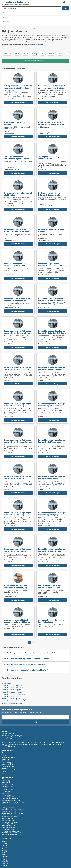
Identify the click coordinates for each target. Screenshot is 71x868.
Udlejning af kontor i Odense (12, 696)
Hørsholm (5, 861)
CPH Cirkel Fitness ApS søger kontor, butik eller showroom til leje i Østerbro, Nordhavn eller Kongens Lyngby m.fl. (52, 301)
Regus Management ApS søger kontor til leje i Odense (52, 477)
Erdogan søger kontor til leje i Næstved (51, 230)
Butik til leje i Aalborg (9, 827)
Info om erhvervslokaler (10, 770)
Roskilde (5, 856)
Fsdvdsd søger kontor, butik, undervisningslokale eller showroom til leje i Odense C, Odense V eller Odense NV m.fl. (52, 588)
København (7, 54)
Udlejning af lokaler (20, 28)
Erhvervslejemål (7, 779)
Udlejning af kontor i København (13, 693)
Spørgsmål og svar (8, 765)
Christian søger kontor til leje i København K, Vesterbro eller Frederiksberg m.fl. (51, 124)
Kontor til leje (6, 793)
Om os (4, 752)
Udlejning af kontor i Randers (12, 698)
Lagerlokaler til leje (8, 829)
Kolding (4, 851)
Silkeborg (5, 852)
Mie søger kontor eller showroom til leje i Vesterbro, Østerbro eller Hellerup (17, 159)
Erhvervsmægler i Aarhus (10, 804)
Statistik (5, 768)
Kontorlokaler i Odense (9, 820)
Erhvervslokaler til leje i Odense (12, 813)
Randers (51, 54)
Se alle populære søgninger (13, 703)
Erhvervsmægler (7, 28)
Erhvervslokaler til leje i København (13, 809)
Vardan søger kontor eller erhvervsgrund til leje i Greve (17, 230)
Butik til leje (6, 782)
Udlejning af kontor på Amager (12, 685)
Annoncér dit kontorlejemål (35, 61)
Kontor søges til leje (34, 28)
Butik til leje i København (10, 799)
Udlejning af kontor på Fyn (11, 691)
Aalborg (34, 54)
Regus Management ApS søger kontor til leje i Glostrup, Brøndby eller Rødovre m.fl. (18, 442)
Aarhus (4, 842)
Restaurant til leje (8, 786)
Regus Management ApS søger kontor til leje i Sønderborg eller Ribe (52, 551)
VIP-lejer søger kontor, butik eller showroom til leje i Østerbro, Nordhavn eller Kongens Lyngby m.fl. (18, 89)
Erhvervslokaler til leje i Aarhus (12, 811)
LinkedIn (15, 746)
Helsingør (5, 863)
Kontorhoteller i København (11, 831)
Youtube (9, 746)
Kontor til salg (6, 684)
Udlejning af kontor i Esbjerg (11, 689)
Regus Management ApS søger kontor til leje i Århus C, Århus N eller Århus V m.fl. (52, 333)
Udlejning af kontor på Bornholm (13, 687)
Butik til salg (6, 781)
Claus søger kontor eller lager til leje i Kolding (18, 194)
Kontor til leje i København (11, 797)
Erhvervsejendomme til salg (11, 800)
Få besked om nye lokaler (61, 2)
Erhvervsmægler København (11, 835)
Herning (5, 860)
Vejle (43, 54)
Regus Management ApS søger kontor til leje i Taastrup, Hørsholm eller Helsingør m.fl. (52, 442)
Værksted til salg (8, 790)
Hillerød (5, 858)
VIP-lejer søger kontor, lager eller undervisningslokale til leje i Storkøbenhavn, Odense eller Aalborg (53, 89)
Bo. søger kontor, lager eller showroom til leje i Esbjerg (16, 586)
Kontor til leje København (10, 817)
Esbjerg (4, 847)
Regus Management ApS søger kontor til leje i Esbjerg (52, 514)
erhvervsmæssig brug (24, 5)
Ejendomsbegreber (8, 766)
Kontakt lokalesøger (18, 102)
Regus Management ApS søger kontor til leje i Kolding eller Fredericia (52, 369)
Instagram (6, 746)
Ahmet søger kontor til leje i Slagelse (16, 123)
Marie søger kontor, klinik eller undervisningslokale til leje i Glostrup (17, 622)
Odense (25, 54)
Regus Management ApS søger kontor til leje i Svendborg (17, 550)
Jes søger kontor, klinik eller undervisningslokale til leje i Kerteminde (16, 266)
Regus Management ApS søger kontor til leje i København (52, 405)
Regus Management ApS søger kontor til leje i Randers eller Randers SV (17, 333)
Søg (66, 8)
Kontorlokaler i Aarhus (9, 818)
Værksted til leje (7, 788)
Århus (17, 54)
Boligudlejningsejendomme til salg (13, 802)
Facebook (3, 746)
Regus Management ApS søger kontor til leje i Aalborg (17, 514)
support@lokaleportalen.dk (11, 737)
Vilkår (4, 756)
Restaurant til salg (8, 784)
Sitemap (5, 772)
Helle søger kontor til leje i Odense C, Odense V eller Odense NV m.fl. (50, 195)
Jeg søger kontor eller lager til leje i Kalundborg (51, 621)
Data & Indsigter (7, 763)
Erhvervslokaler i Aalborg (10, 815)
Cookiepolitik (6, 761)
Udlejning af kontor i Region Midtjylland (15, 700)
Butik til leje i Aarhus (9, 826)
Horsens (5, 865)
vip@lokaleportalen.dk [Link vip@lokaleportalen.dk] (35, 44)
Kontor (4, 682)
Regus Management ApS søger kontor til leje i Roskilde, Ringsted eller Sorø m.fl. (17, 478)
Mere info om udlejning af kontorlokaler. (44, 41)
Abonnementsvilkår (8, 757)
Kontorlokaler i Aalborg (10, 822)
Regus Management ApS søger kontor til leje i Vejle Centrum (17, 368)
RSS (3, 773)
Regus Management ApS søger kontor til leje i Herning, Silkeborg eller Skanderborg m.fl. (18, 406)
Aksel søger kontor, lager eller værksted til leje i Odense (17, 299)
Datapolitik (6, 759)
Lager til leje (6, 791)
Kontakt (5, 754)
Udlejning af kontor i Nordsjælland (13, 694)
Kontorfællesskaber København (12, 833)
